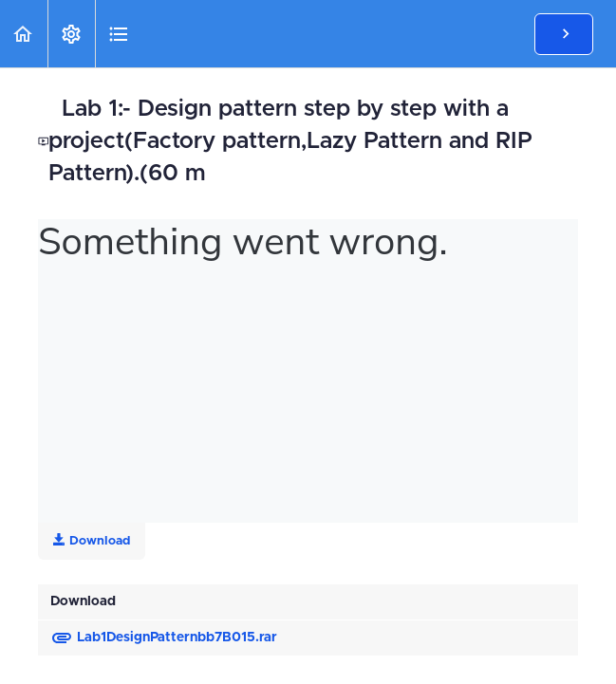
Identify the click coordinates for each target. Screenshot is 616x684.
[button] (24, 34)
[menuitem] (71, 34)
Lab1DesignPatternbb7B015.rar (164, 638)
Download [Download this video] (92, 540)
